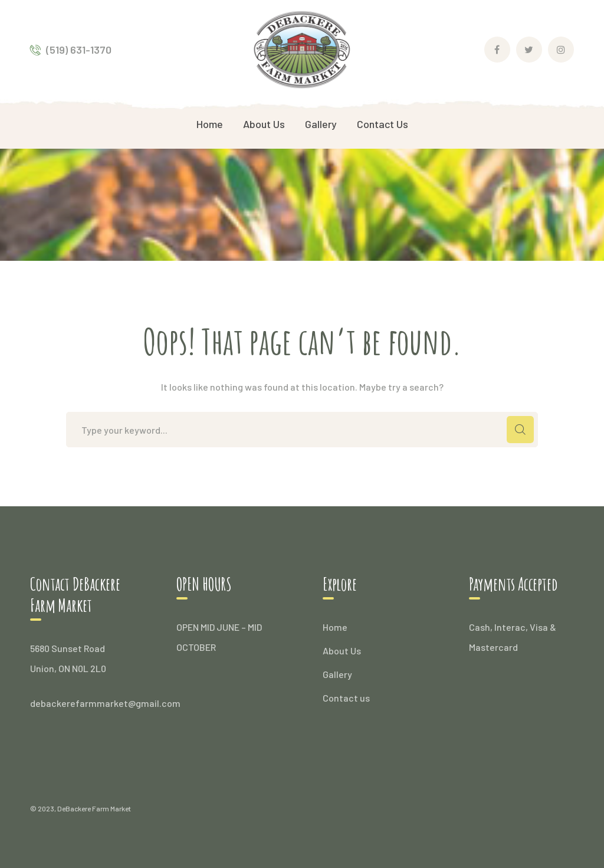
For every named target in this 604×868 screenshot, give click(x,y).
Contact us (346, 698)
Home (335, 627)
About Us (342, 651)
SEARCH (520, 430)
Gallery (337, 674)
